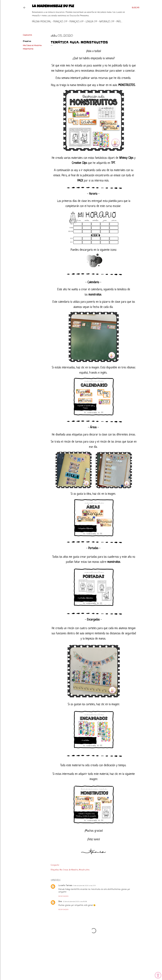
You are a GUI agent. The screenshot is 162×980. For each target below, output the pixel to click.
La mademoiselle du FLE (53, 6)
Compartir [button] (27, 35)
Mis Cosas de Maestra (32, 45)
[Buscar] (136, 8)
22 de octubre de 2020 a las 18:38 (75, 901)
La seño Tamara (65, 885)
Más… (119, 22)
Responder (63, 896)
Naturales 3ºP (107, 22)
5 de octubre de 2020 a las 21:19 (84, 885)
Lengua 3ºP (91, 22)
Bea (60, 901)
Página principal (42, 22)
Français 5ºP (60, 22)
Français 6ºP (77, 22)
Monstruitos (28, 49)
